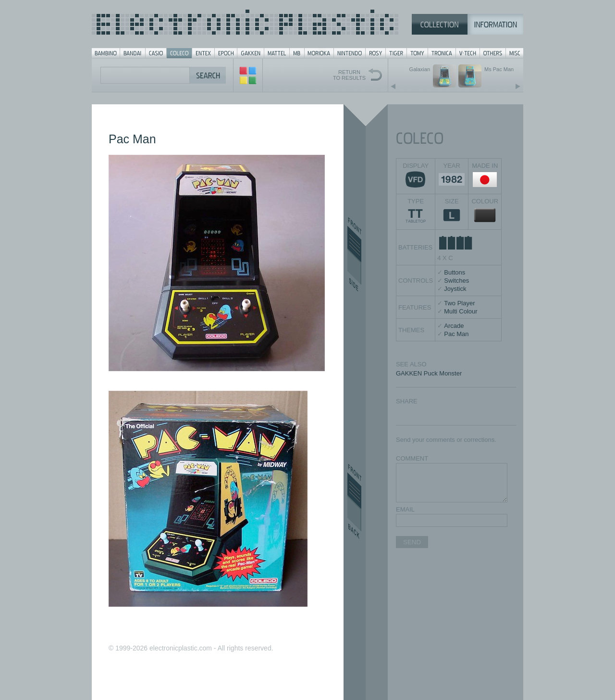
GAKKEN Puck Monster (429, 373)
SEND (412, 542)
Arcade (454, 326)
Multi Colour (461, 311)
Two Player (459, 303)
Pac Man (456, 334)
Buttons (455, 272)
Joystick (455, 289)
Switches (456, 281)
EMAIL (405, 509)
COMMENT (412, 458)
